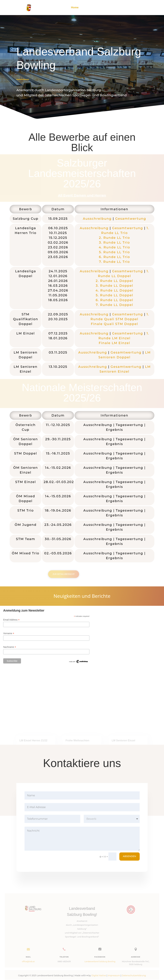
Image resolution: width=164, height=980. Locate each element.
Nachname (10, 647)
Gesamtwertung (131, 219)
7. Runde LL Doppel (114, 305)
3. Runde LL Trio (114, 242)
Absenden (129, 856)
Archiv (87, 8)
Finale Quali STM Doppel (114, 324)
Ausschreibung (97, 219)
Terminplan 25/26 (106, 8)
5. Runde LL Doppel (115, 295)
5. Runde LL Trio (114, 252)
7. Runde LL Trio (114, 262)
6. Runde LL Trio (114, 257)
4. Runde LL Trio (115, 247)
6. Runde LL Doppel (114, 300)
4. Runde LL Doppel (115, 290)
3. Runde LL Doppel (115, 286)
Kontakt (142, 8)
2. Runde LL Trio (115, 238)
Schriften (127, 8)
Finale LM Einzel (115, 343)
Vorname (9, 633)
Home (75, 8)
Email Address (11, 620)
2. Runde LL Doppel (115, 281)
